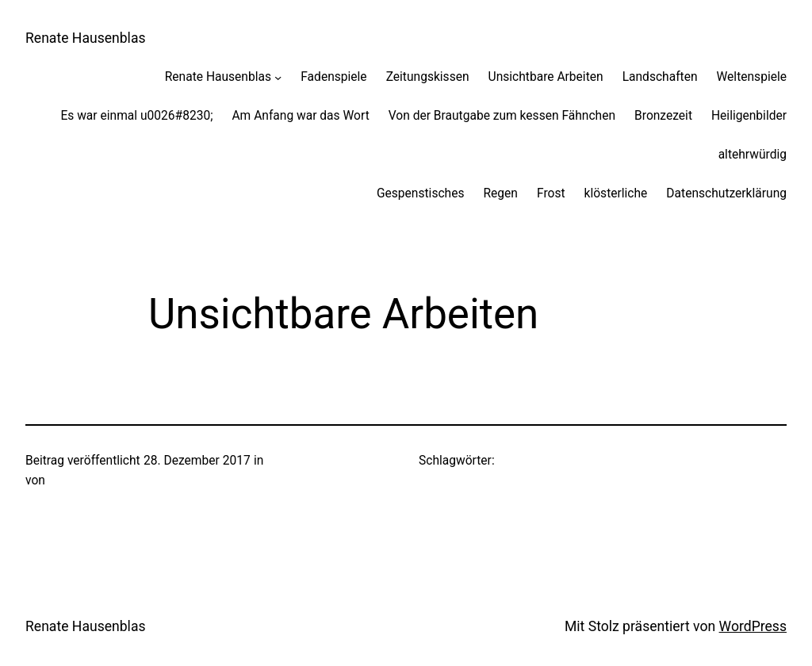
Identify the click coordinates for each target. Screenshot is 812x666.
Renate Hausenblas (86, 38)
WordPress (753, 626)
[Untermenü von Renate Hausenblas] (278, 77)
